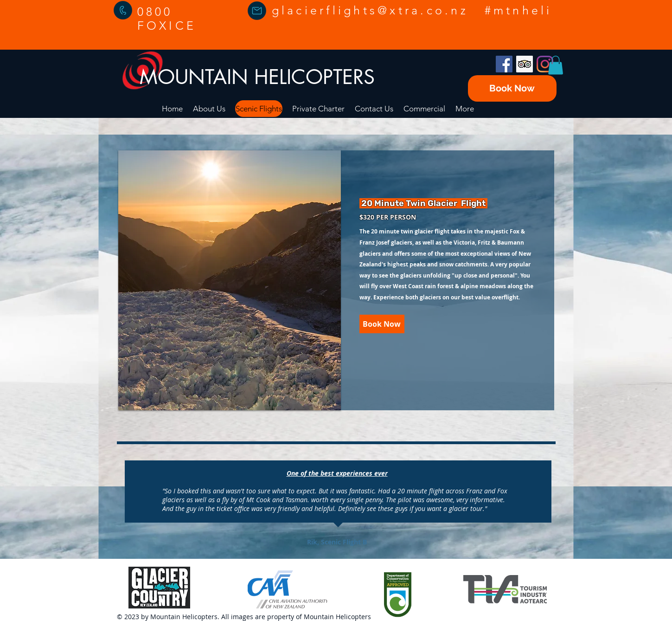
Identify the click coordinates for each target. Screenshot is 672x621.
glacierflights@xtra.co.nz (370, 10)
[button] (556, 65)
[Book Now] (512, 88)
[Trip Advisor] (525, 64)
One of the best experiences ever (337, 473)
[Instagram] (545, 64)
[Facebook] (504, 64)
